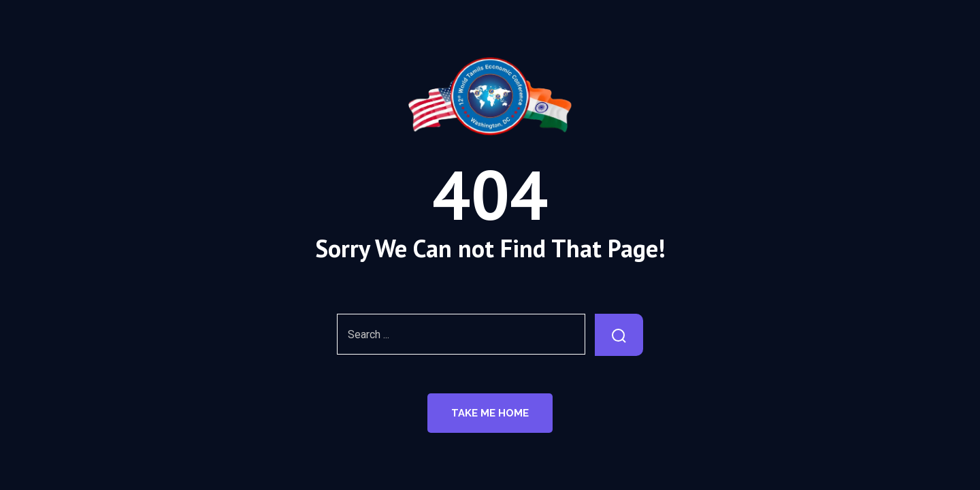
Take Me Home (490, 413)
